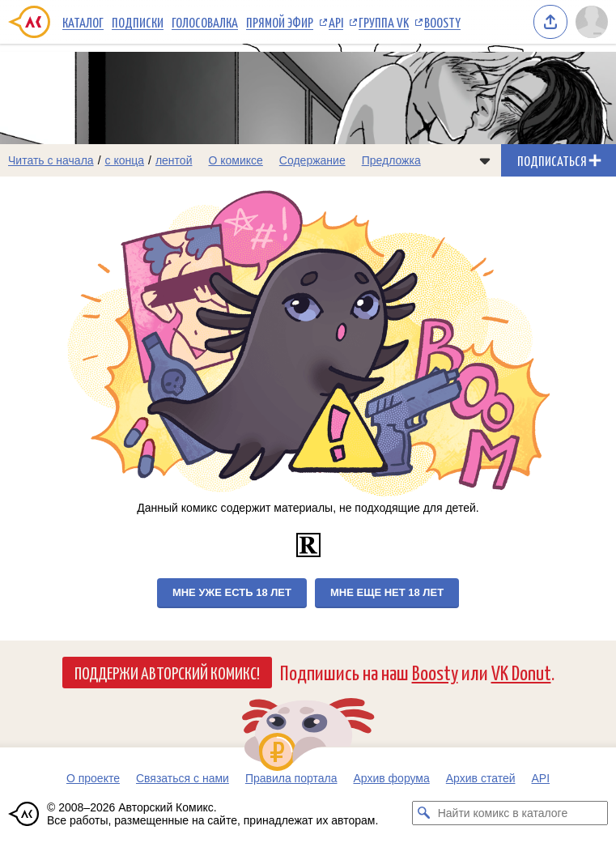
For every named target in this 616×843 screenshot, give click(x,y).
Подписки (138, 22)
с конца (125, 160)
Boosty (442, 22)
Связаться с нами (183, 778)
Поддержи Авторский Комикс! (167, 672)
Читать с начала (51, 160)
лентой (174, 160)
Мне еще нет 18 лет (387, 592)
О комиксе (235, 160)
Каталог (83, 22)
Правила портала (291, 778)
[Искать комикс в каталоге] (424, 813)
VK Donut (521, 672)
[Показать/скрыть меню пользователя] (592, 22)
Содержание (312, 160)
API (336, 22)
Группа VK (384, 22)
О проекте (93, 778)
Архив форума (391, 778)
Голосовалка (205, 22)
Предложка (391, 160)
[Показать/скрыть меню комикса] (485, 160)
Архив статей (481, 778)
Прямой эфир (280, 22)
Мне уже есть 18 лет (232, 592)
